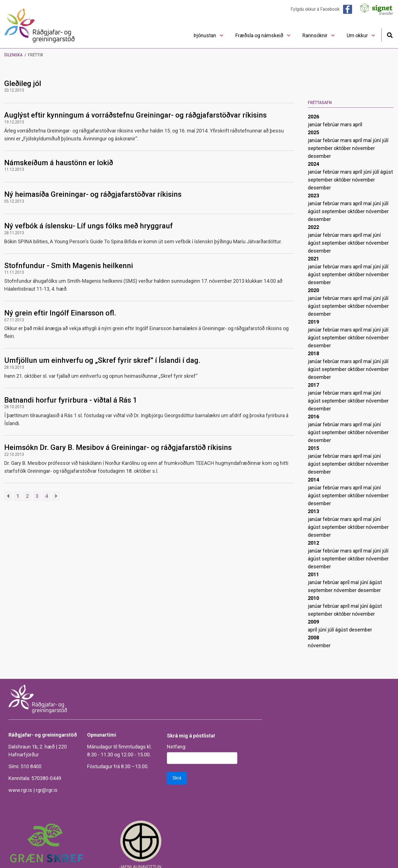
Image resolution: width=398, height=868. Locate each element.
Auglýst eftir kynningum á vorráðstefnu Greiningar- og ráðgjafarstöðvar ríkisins (135, 115)
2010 (313, 598)
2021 (313, 259)
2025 (313, 132)
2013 (313, 511)
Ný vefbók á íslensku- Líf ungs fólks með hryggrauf (89, 226)
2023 (313, 196)
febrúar (331, 124)
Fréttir (36, 55)
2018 (313, 353)
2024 (313, 164)
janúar (315, 124)
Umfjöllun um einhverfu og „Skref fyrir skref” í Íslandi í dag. (102, 360)
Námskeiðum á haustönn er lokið (59, 163)
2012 (313, 543)
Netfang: (177, 747)
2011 (313, 574)
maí (368, 140)
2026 (313, 117)
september (321, 148)
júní (377, 140)
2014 (313, 480)
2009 (313, 622)
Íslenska (13, 55)
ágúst (387, 172)
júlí (385, 140)
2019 (313, 322)
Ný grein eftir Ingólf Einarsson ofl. (60, 313)
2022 (313, 227)
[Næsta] (56, 496)
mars (347, 124)
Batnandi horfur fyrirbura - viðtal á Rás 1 (71, 400)
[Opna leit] (390, 35)
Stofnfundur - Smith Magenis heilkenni (69, 266)
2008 (313, 638)
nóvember (363, 148)
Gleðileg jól (23, 83)
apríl (358, 124)
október (343, 148)
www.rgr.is (20, 790)
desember (319, 156)
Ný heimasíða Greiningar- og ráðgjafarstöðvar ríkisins (93, 194)
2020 (313, 290)
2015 (313, 448)
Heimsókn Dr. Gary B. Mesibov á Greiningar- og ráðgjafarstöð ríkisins (118, 447)
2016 (313, 417)
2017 (313, 385)
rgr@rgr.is (47, 790)
